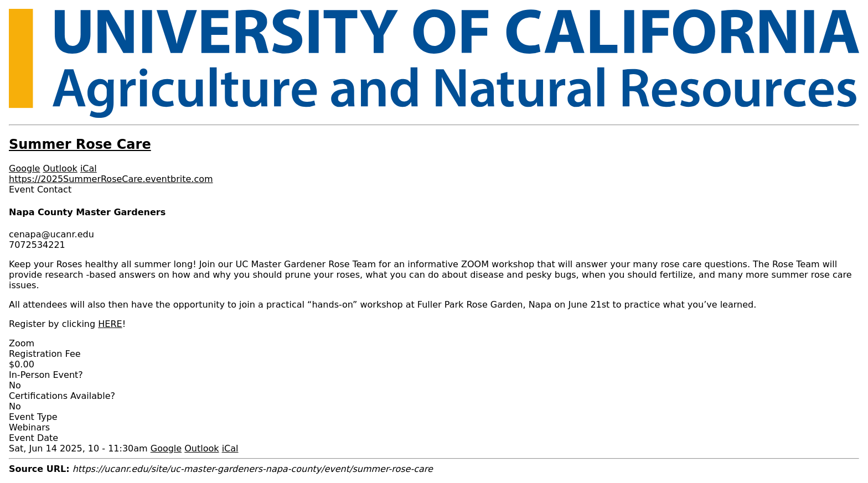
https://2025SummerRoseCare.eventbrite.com (111, 179)
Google (24, 168)
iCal (89, 168)
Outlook (60, 168)
